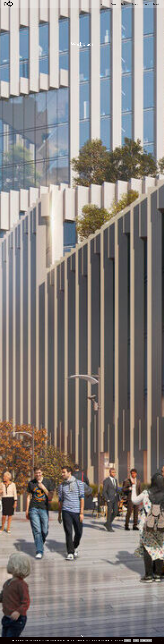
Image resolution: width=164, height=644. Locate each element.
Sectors (136, 4)
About (104, 4)
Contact (157, 4)
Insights (146, 4)
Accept (128, 640)
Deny (136, 640)
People (115, 4)
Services (125, 4)
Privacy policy (146, 640)
